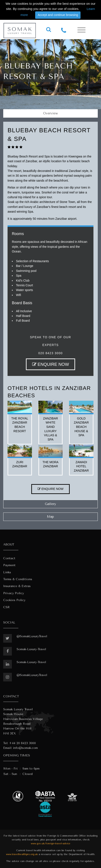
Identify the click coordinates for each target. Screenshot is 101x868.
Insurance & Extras (17, 586)
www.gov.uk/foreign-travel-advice (51, 844)
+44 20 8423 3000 (22, 743)
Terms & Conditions (18, 579)
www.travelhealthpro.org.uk (22, 854)
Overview (50, 113)
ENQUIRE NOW (51, 364)
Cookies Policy (14, 600)
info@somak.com (25, 748)
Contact (9, 558)
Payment (9, 565)
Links (7, 572)
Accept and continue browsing (58, 15)
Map (50, 517)
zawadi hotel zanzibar (81, 466)
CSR (6, 607)
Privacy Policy (14, 593)
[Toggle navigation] (81, 30)
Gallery (50, 504)
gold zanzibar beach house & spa (81, 427)
